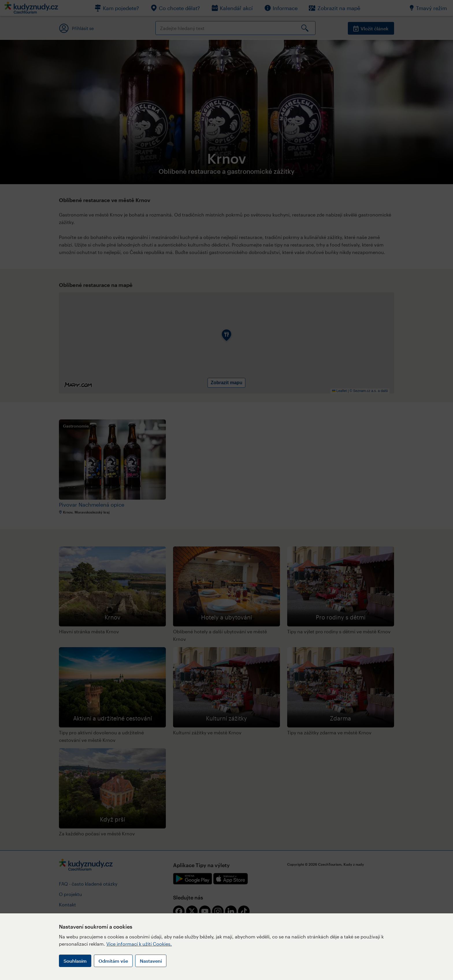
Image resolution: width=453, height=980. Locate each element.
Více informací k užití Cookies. (139, 944)
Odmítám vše (113, 961)
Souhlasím (75, 961)
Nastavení (151, 961)
